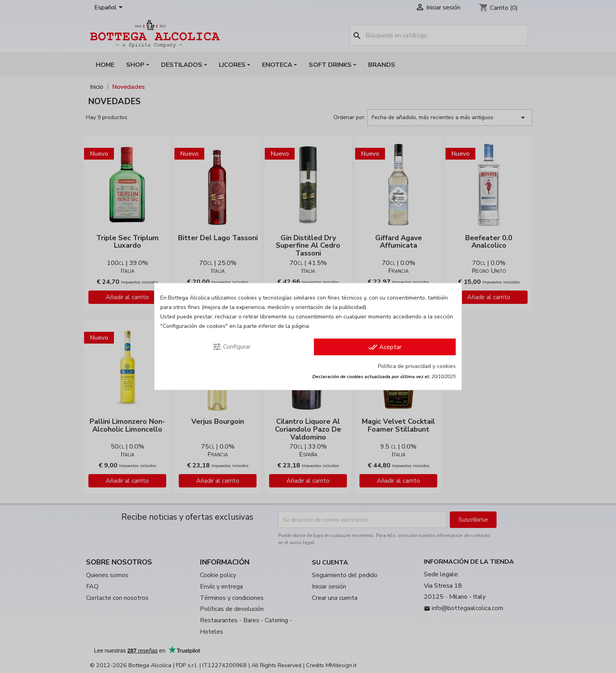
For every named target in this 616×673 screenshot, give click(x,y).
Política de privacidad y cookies (417, 366)
